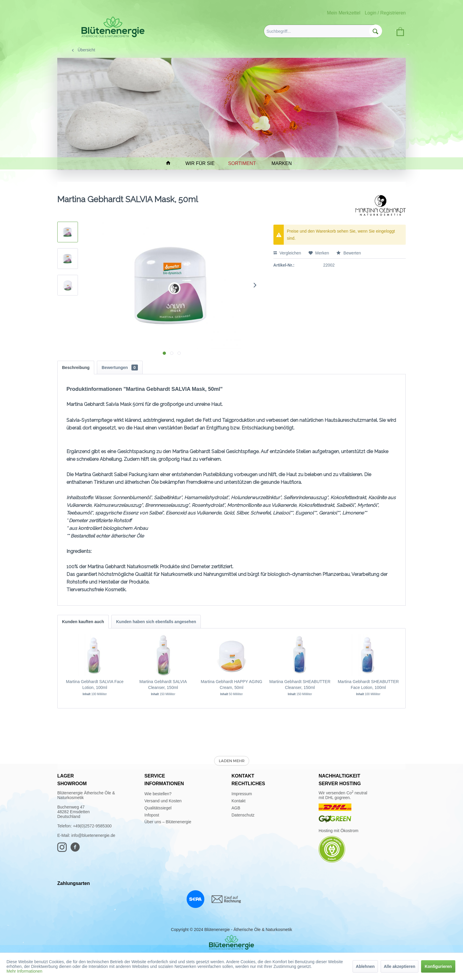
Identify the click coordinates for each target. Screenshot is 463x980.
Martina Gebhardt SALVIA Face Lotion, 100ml (95, 685)
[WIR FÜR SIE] (203, 163)
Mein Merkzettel (344, 13)
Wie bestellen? (158, 794)
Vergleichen (287, 253)
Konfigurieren (438, 966)
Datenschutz (243, 815)
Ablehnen (365, 966)
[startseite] (171, 163)
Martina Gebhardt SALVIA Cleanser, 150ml (163, 685)
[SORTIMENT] (245, 163)
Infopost (152, 815)
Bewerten (349, 253)
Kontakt (238, 801)
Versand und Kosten (163, 801)
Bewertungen (120, 367)
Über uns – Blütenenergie (168, 822)
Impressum (242, 794)
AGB (236, 808)
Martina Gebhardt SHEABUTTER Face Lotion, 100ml (368, 685)
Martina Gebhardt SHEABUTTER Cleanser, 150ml (300, 685)
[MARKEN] (283, 163)
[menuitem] (323, 31)
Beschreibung (76, 367)
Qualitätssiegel (158, 808)
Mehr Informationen (24, 971)
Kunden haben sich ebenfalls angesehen (156, 622)
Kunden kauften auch (83, 622)
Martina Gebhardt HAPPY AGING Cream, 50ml (231, 685)
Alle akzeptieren (400, 966)
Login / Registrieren (385, 13)
